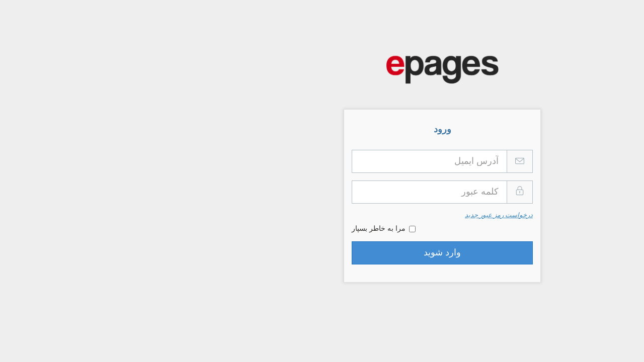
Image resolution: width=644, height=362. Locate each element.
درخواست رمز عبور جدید (379, 215)
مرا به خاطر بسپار (263, 229)
